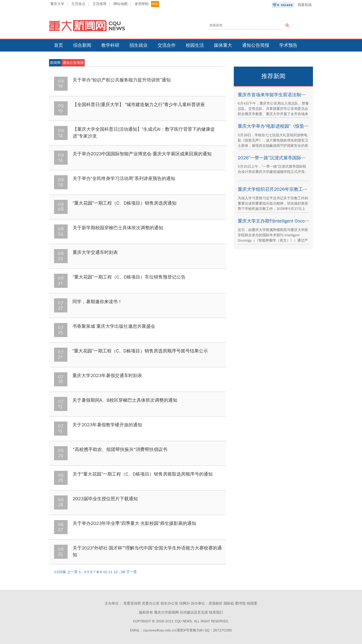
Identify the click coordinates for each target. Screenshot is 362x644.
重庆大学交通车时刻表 (95, 252)
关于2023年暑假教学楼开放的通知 (107, 425)
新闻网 (55, 63)
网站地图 (121, 4)
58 (123, 572)
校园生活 (195, 45)
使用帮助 (142, 4)
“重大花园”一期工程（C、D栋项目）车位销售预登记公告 (129, 277)
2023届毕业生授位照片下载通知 (105, 499)
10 (105, 572)
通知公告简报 (256, 45)
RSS (155, 4)
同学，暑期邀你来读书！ (97, 302)
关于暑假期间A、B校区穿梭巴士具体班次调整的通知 (125, 400)
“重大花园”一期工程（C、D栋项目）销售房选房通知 (125, 203)
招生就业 (139, 45)
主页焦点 (78, 4)
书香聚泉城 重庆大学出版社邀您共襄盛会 (114, 326)
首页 (59, 45)
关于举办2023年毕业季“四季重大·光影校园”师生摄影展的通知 (134, 523)
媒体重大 (223, 45)
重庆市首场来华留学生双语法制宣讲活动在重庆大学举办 (294, 95)
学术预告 (288, 45)
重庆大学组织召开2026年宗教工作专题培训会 (284, 189)
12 (116, 572)
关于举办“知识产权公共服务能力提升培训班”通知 (122, 80)
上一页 (72, 572)
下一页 (131, 572)
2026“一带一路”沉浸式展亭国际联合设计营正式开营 (290, 158)
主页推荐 (100, 4)
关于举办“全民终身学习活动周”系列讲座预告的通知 (124, 178)
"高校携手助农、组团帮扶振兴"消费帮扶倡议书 (120, 449)
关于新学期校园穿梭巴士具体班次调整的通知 (118, 228)
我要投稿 (292, 5)
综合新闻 (82, 45)
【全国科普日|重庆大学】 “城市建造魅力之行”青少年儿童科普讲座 (139, 105)
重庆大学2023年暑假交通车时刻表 (107, 376)
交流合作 (167, 45)
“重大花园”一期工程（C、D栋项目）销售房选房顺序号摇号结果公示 (140, 351)
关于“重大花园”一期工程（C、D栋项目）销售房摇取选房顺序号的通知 (143, 474)
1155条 (60, 572)
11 (110, 572)
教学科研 (110, 45)
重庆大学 (57, 4)
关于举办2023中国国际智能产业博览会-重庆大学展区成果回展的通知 (142, 154)
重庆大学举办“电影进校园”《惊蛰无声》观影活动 (287, 126)
